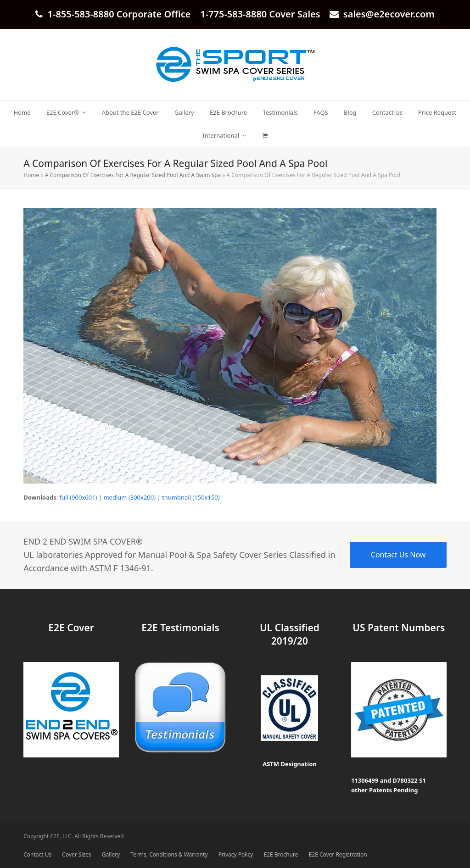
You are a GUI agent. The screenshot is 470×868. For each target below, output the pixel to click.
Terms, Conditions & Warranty (169, 854)
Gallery (111, 854)
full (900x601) (78, 497)
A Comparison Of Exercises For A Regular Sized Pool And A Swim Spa (133, 175)
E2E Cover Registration (338, 854)
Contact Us (37, 854)
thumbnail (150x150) (191, 497)
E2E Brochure (281, 854)
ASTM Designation (290, 764)
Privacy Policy (236, 854)
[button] (265, 135)
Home (31, 175)
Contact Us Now (398, 555)
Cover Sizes (76, 854)
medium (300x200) (129, 497)
